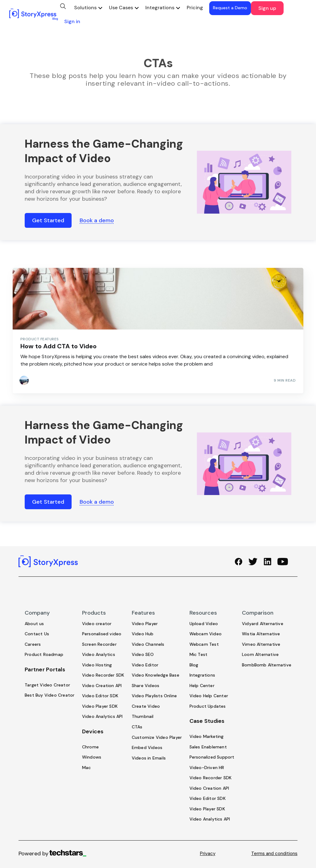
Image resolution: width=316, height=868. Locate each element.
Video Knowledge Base (156, 675)
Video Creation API (102, 686)
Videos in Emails (149, 758)
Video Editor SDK (100, 696)
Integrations (160, 8)
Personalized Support (212, 757)
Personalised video (102, 634)
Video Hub (143, 634)
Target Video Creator (47, 685)
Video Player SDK (100, 706)
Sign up (267, 8)
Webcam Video (206, 634)
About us (34, 624)
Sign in (72, 21)
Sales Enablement (208, 747)
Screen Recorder (99, 644)
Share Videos (146, 686)
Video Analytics (99, 654)
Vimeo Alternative (261, 644)
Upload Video (204, 624)
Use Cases (121, 8)
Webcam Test (204, 644)
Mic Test (199, 654)
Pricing (195, 8)
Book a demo (97, 220)
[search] (63, 6)
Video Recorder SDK (103, 675)
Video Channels (148, 644)
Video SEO (143, 654)
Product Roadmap (44, 654)
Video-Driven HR (207, 768)
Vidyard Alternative (263, 624)
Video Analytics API (102, 716)
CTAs (137, 727)
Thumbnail (143, 716)
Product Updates (208, 706)
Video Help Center (209, 696)
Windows (92, 757)
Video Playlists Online (154, 696)
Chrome (90, 747)
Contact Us (37, 634)
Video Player (145, 624)
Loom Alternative (260, 654)
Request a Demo (230, 8)
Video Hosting (97, 665)
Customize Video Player (157, 737)
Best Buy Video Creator (50, 695)
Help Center (202, 686)
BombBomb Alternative (267, 665)
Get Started (48, 220)
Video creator (97, 624)
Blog (194, 665)
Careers (33, 644)
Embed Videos (147, 747)
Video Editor (145, 665)
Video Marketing (207, 736)
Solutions (85, 8)
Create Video (146, 706)
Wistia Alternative (261, 634)
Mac (87, 768)
